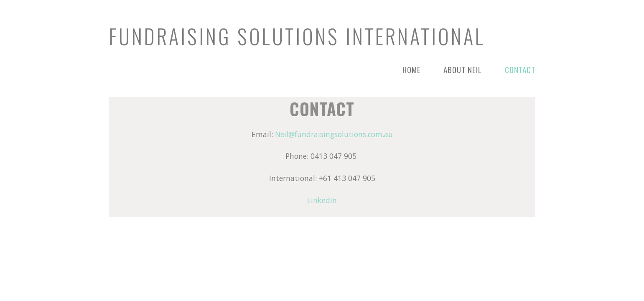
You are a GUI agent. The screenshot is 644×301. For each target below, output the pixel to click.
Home (412, 70)
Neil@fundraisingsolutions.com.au (334, 134)
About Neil (463, 70)
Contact (520, 70)
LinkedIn (322, 200)
